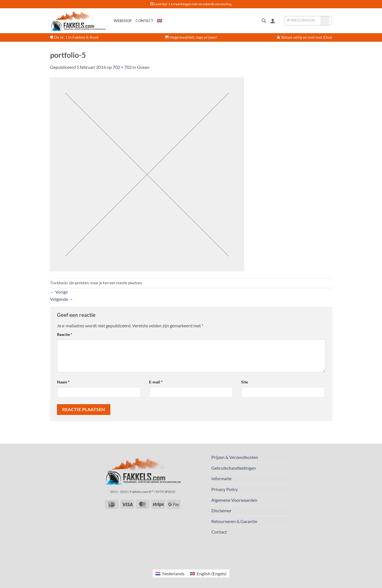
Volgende (62, 299)
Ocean (143, 67)
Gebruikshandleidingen (234, 468)
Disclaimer (221, 510)
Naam (63, 382)
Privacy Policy (225, 489)
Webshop (123, 21)
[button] (273, 21)
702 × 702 (122, 67)
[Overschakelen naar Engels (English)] (208, 573)
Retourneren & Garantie (234, 521)
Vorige (59, 292)
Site (245, 382)
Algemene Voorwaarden (234, 500)
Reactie (65, 334)
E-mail (156, 382)
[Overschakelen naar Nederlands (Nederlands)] (170, 573)
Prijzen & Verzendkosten (235, 457)
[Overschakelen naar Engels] (160, 21)
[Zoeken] (264, 21)
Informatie (221, 478)
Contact (144, 21)
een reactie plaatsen (126, 283)
